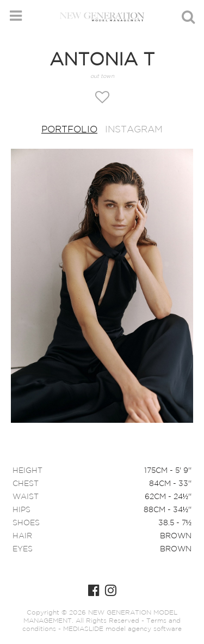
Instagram (134, 130)
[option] (102, 287)
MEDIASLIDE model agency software (122, 629)
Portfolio (69, 130)
